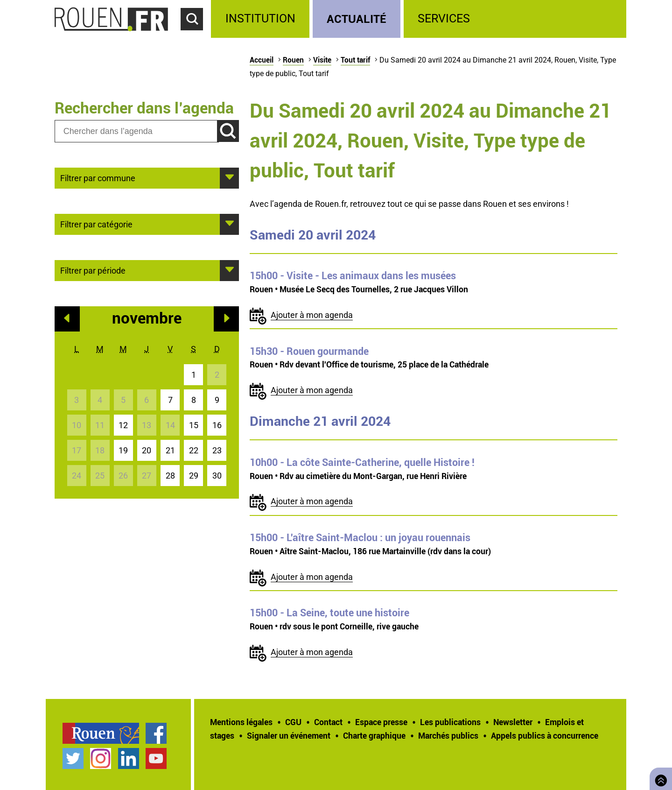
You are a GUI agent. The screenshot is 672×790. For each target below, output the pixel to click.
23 (217, 450)
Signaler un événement (289, 735)
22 (194, 450)
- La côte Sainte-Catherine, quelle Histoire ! (362, 462)
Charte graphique (374, 735)
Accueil (262, 60)
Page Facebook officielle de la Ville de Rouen (156, 733)
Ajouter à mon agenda (312, 315)
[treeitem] (262, 19)
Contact (328, 722)
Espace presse (381, 722)
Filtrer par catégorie (96, 224)
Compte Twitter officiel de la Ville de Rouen (73, 758)
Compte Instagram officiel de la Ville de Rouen (101, 758)
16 (217, 425)
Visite (322, 60)
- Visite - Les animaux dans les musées (353, 275)
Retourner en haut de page (659, 778)
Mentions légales (241, 722)
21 (170, 450)
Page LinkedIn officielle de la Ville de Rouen (129, 758)
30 (217, 476)
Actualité (357, 18)
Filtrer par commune (98, 177)
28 (170, 476)
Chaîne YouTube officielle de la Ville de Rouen (156, 758)
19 (123, 450)
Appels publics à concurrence (545, 735)
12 (123, 425)
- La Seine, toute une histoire (329, 613)
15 (194, 425)
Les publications (450, 722)
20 (147, 450)
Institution (260, 18)
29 (194, 476)
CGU (293, 722)
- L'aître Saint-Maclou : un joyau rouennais (360, 537)
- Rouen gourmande (309, 351)
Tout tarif (355, 60)
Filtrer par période (93, 270)
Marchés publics (448, 735)
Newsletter (513, 722)
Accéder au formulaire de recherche (196, 35)
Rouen (293, 60)
